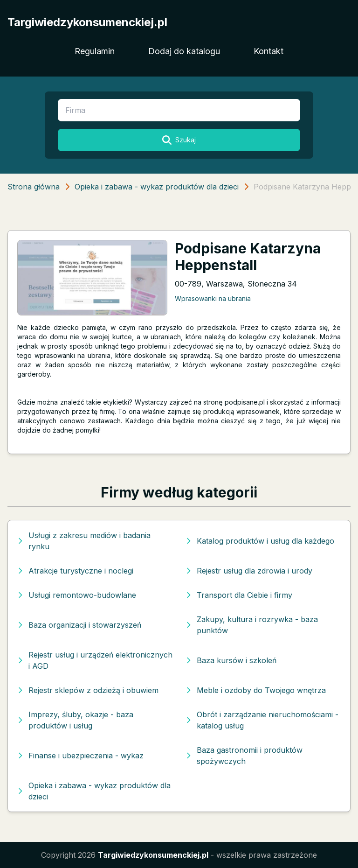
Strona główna (34, 187)
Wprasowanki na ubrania (213, 298)
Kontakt (268, 51)
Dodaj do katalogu (184, 51)
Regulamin (95, 51)
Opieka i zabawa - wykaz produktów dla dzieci (157, 187)
